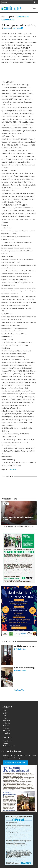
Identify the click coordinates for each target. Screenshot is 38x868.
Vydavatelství (7, 741)
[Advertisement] (19, 72)
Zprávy (11, 17)
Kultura (5, 718)
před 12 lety (17, 28)
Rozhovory (6, 721)
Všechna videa (19, 690)
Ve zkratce (6, 728)
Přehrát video (20, 649)
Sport (5, 716)
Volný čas (6, 726)
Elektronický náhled (9, 746)
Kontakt (5, 743)
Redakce (7, 28)
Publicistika (6, 723)
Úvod (3, 17)
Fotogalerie (6, 733)
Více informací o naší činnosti (15, 763)
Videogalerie (7, 731)
